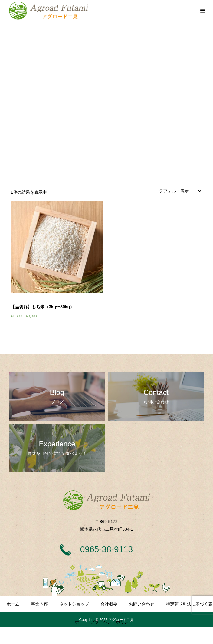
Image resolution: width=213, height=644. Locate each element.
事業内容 (39, 604)
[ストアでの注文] (180, 191)
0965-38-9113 (106, 549)
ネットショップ (74, 604)
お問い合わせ (142, 604)
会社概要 (109, 604)
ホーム (13, 604)
